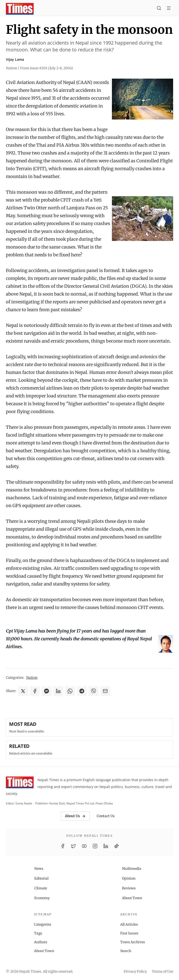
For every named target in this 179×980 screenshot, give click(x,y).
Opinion (129, 878)
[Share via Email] (105, 691)
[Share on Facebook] (35, 691)
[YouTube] (84, 846)
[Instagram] (95, 846)
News (39, 869)
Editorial (41, 878)
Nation (32, 678)
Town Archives (133, 942)
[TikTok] (117, 846)
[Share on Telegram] (82, 691)
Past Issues (129, 933)
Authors (41, 942)
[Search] (159, 9)
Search (126, 951)
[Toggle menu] (169, 9)
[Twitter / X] (73, 846)
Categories (43, 924)
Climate (41, 888)
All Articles (129, 924)
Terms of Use (162, 971)
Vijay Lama (15, 59)
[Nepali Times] (20, 783)
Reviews (129, 888)
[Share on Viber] (94, 691)
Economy (42, 898)
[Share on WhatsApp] (70, 691)
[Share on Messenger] (47, 691)
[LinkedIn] (106, 846)
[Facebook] (63, 846)
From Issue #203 (47, 68)
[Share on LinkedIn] (58, 691)
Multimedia (132, 869)
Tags (38, 933)
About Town (132, 898)
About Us (75, 816)
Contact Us (106, 816)
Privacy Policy (135, 971)
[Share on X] (23, 691)
